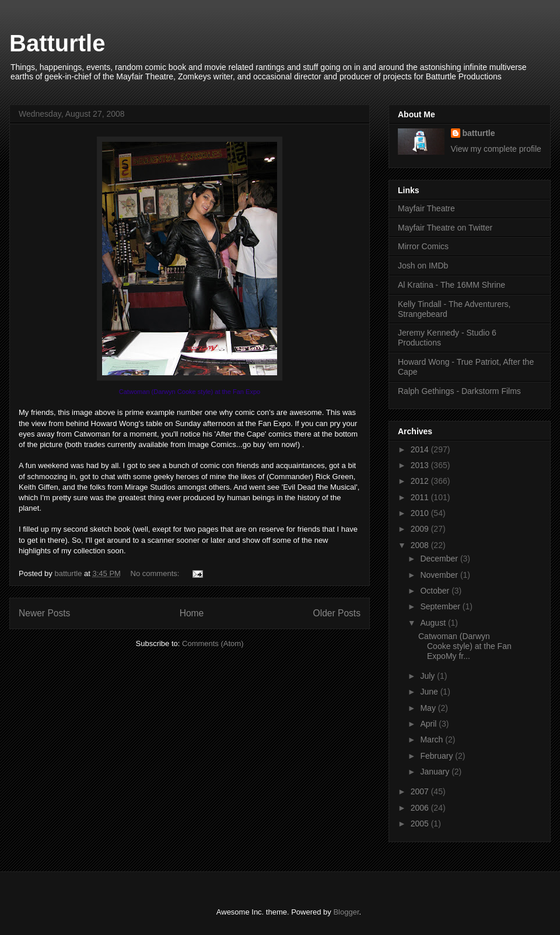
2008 (421, 545)
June (430, 692)
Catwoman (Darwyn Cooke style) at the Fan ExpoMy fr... (465, 646)
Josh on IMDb (423, 266)
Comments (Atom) (213, 643)
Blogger (346, 912)
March (433, 739)
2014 (421, 449)
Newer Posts (44, 613)
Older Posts (337, 613)
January (436, 772)
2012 (421, 481)
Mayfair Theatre (426, 208)
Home (192, 613)
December (440, 559)
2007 (421, 791)
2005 (421, 824)
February (437, 756)
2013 (421, 465)
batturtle (479, 133)
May (429, 708)
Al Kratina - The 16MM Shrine (452, 285)
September (441, 606)
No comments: (156, 573)
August (434, 623)
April (429, 724)
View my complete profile (496, 149)
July (428, 676)
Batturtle (57, 43)
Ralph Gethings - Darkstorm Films (459, 391)
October (436, 591)
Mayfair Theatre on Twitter (445, 228)
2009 (421, 529)
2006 (421, 808)
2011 (421, 497)
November (440, 575)
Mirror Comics (423, 246)
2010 (421, 513)
